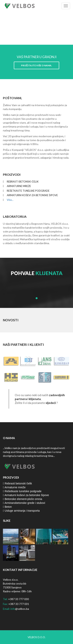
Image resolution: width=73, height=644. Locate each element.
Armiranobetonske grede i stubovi (24, 503)
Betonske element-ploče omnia (22, 499)
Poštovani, (12, 98)
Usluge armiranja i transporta (21, 511)
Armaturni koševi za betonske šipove (26, 495)
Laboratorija (15, 216)
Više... (10, 200)
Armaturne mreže (14, 487)
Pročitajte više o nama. (37, 65)
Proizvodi (12, 174)
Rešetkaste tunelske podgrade (22, 491)
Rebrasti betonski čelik (17, 483)
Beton (7, 507)
